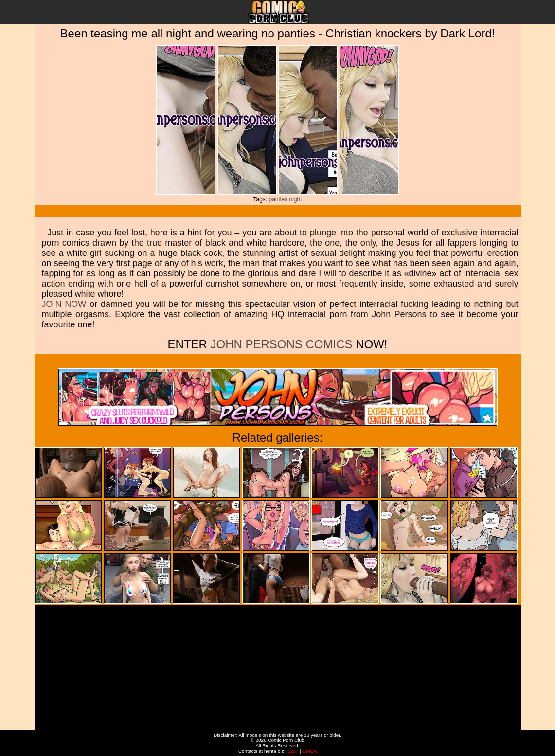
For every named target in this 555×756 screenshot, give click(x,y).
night (296, 199)
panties (278, 199)
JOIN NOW (64, 304)
